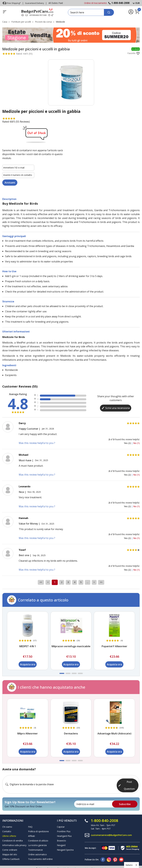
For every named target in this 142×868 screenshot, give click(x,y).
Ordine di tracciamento (95, 3)
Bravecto (61, 832)
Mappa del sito (10, 846)
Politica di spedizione (38, 822)
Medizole (60, 22)
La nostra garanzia (37, 836)
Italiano (129, 865)
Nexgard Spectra (65, 841)
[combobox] (131, 865)
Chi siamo (7, 818)
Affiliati (31, 827)
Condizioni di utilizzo (38, 832)
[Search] (109, 12)
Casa (5, 22)
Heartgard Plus (64, 827)
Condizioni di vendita (13, 832)
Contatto (7, 822)
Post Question (127, 780)
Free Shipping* (12, 3)
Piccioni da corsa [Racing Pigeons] (43, 22)
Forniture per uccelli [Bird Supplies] (21, 22)
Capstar (61, 818)
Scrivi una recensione (116, 408)
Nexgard (61, 836)
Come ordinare (10, 841)
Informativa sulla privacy (14, 836)
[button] (62, 673)
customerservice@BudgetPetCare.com (111, 826)
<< (36, 582)
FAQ (30, 818)
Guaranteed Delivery (36, 3)
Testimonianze (35, 841)
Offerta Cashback (11, 850)
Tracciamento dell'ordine (40, 850)
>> (106, 582)
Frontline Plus (64, 822)
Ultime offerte (9, 827)
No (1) (136, 443)
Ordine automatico (37, 846)
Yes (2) (128, 443)
